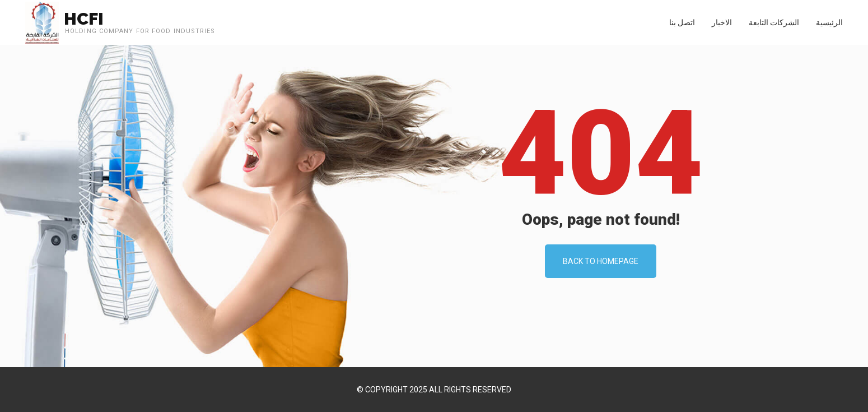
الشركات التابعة (774, 22)
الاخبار (722, 22)
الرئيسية (829, 22)
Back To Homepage (601, 261)
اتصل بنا (682, 22)
